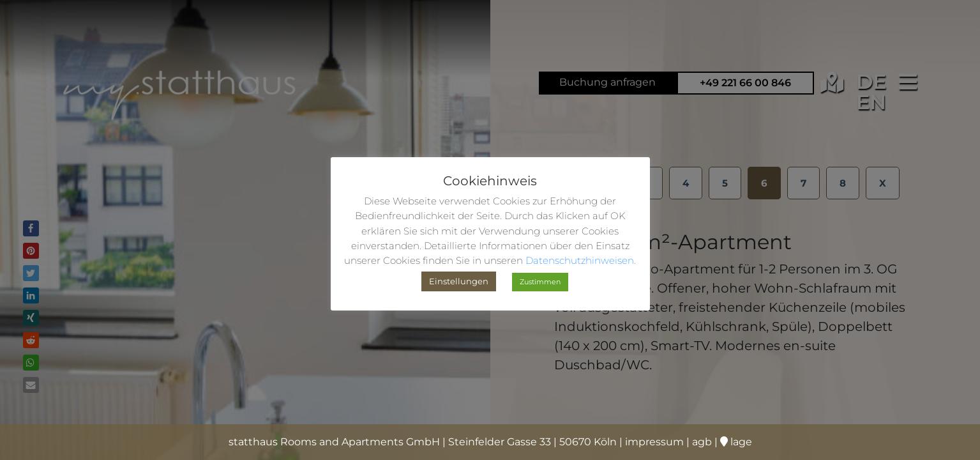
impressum (654, 442)
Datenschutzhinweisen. (581, 260)
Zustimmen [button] (540, 282)
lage (736, 442)
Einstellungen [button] (459, 281)
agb (702, 442)
